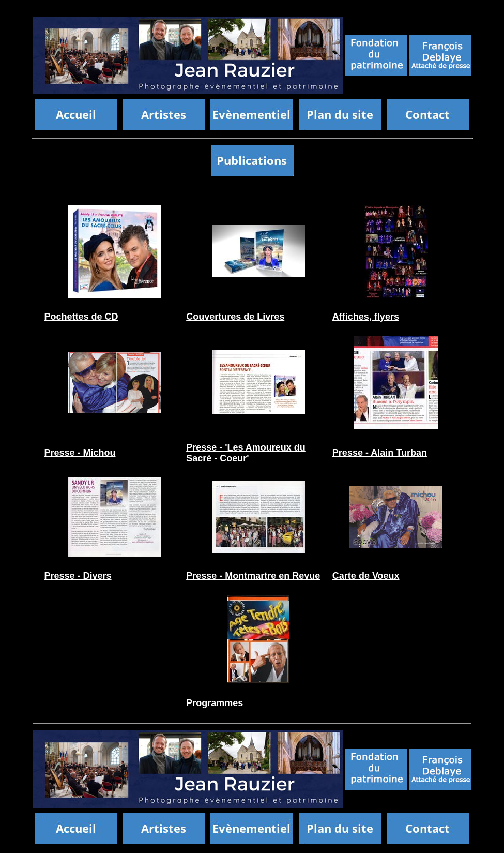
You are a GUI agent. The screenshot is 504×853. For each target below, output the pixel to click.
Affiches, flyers (366, 317)
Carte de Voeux (366, 576)
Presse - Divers (78, 576)
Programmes (215, 703)
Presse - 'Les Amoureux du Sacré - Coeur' (246, 453)
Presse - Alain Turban (380, 453)
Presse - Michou (80, 453)
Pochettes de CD (81, 317)
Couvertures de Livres (235, 317)
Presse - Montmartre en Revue (253, 576)
